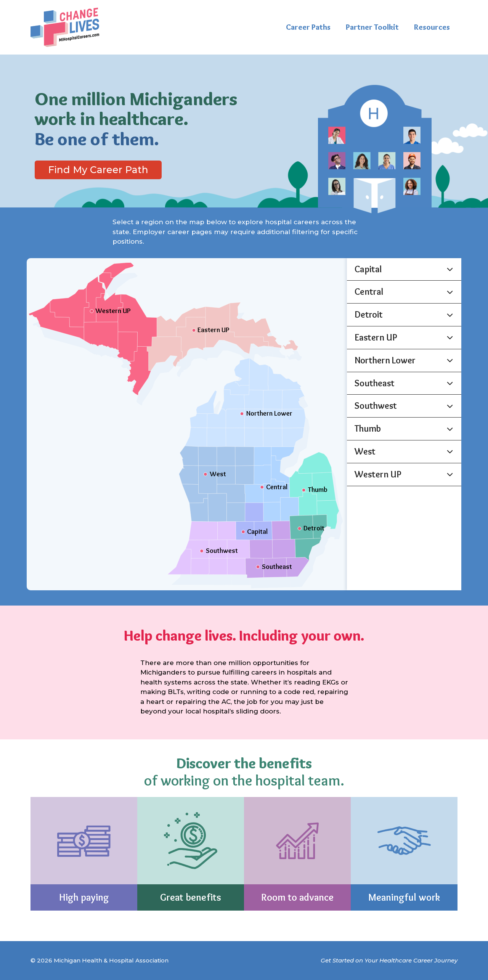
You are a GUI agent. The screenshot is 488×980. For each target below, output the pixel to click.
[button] (404, 269)
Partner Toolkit (372, 27)
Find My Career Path (98, 170)
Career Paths (308, 27)
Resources (432, 27)
